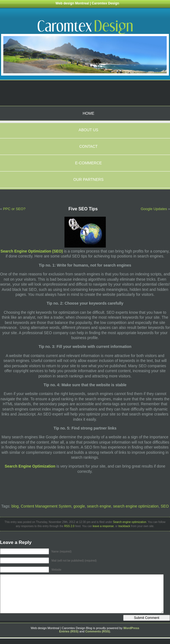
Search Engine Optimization (30, 466)
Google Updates (154, 209)
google (79, 506)
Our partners (88, 179)
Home (88, 113)
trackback (124, 526)
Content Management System (46, 506)
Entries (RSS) (69, 631)
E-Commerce (88, 163)
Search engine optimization (130, 522)
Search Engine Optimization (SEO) (32, 251)
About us (88, 130)
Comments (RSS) (98, 631)
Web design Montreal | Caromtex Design (87, 3)
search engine (99, 506)
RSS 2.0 (69, 526)
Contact (89, 146)
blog (15, 506)
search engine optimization (136, 506)
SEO (165, 506)
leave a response (103, 526)
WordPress (131, 628)
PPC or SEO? (14, 209)
